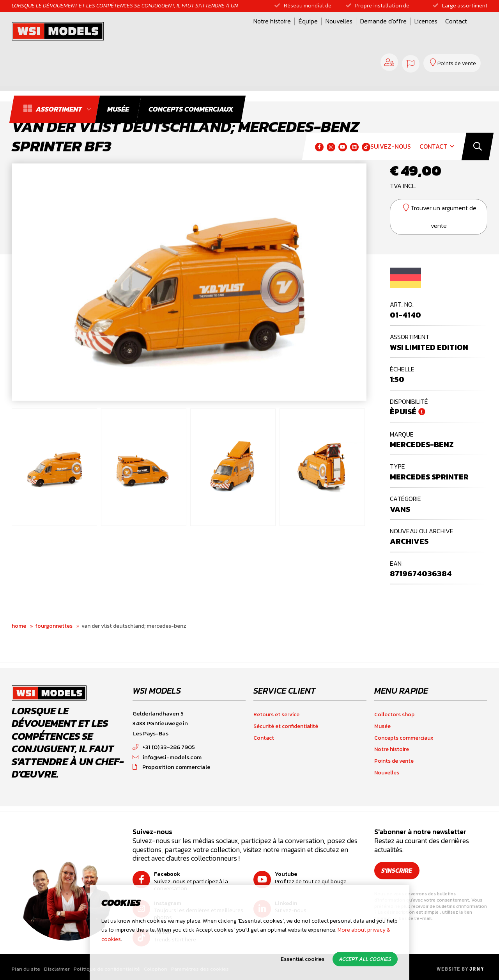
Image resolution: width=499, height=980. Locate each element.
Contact (356, 32)
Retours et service (276, 715)
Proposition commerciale (172, 767)
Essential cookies (303, 959)
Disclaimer (57, 969)
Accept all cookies (365, 959)
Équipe (208, 32)
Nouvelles (238, 32)
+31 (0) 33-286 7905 (164, 747)
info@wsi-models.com (167, 757)
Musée (382, 726)
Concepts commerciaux (404, 738)
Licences (325, 32)
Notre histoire (172, 32)
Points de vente (394, 761)
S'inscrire (397, 870)
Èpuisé (403, 412)
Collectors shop (394, 715)
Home (19, 626)
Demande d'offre (283, 32)
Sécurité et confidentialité (286, 726)
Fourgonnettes (54, 626)
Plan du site (26, 969)
